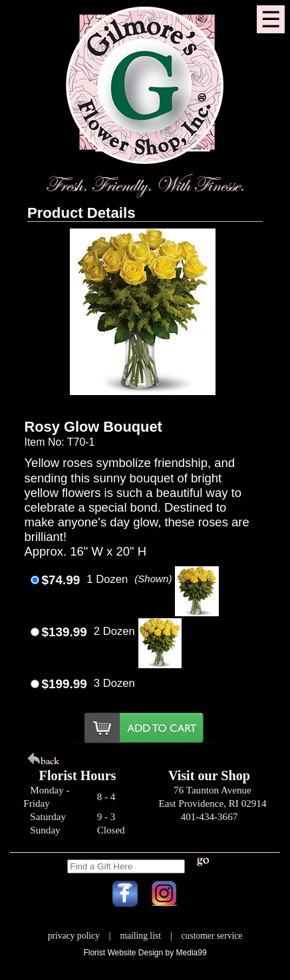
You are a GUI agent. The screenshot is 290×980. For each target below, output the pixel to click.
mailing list (140, 936)
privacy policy (74, 936)
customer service (212, 936)
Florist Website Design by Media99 (145, 953)
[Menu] (271, 19)
